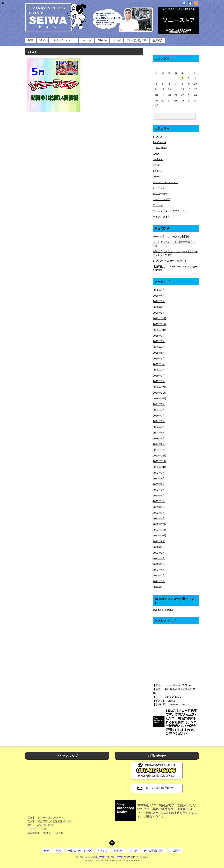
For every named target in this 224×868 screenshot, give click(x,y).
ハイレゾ (86, 40)
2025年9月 (159, 336)
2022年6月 (159, 558)
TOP (30, 40)
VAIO (42, 40)
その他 (156, 177)
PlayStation (159, 142)
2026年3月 (159, 301)
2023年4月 (159, 501)
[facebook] (190, 3)
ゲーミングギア (161, 199)
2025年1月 (159, 381)
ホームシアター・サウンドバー (170, 211)
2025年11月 (160, 324)
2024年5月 (159, 427)
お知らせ (158, 171)
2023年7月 (159, 484)
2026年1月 (159, 313)
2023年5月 (159, 496)
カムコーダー (160, 194)
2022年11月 (160, 530)
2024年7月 (159, 416)
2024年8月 (159, 410)
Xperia (156, 165)
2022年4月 (159, 570)
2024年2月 (159, 444)
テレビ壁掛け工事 (137, 40)
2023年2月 (159, 513)
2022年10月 (160, 536)
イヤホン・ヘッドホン (165, 182)
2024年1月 (159, 450)
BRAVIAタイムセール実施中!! (169, 261)
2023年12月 (160, 456)
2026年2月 (159, 307)
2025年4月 (159, 364)
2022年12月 (160, 524)
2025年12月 (160, 318)
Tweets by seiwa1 (163, 610)
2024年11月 (160, 393)
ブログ (117, 40)
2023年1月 (159, 518)
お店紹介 (158, 40)
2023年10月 (160, 467)
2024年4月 (159, 433)
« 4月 (156, 106)
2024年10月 (160, 399)
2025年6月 (159, 353)
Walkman (158, 159)
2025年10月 (160, 330)
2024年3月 (159, 439)
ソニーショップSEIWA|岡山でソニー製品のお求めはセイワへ (110, 857)
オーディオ (159, 188)
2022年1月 (159, 581)
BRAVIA (102, 40)
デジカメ (158, 205)
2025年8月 (159, 341)
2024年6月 (159, 421)
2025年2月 (159, 376)
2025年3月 (159, 370)
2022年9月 (159, 541)
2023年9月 (159, 473)
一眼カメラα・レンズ (63, 40)
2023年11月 (160, 461)
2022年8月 (159, 547)
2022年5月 (159, 564)
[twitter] (184, 3)
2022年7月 (159, 553)
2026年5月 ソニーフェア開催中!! (172, 237)
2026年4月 (159, 296)
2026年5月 (159, 290)
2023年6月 (159, 490)
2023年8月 (159, 479)
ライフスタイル (161, 217)
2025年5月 (159, 359)
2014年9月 (159, 587)
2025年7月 (159, 347)
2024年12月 (160, 387)
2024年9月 (159, 404)
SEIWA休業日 (161, 148)
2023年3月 (159, 507)
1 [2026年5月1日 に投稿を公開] (182, 78)
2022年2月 (159, 576)
